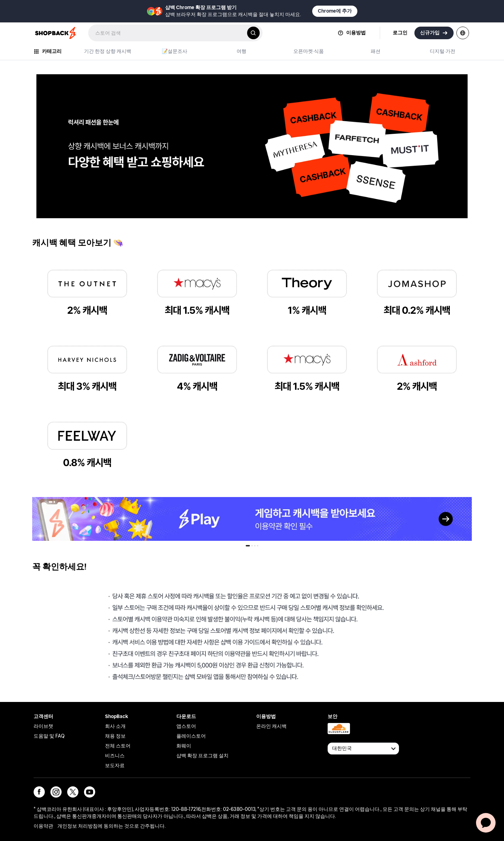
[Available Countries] (363, 749)
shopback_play (51, 501)
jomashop (379, 263)
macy (263, 339)
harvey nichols (54, 339)
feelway (47, 415)
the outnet (50, 263)
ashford (376, 339)
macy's (155, 263)
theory (265, 263)
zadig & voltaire (166, 339)
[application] (486, 823)
